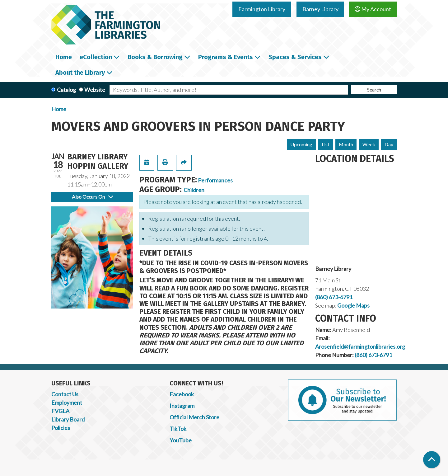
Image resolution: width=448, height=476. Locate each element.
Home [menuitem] (64, 57)
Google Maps (353, 305)
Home (59, 109)
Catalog (66, 90)
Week (369, 144)
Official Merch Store (194, 417)
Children (194, 190)
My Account (373, 9)
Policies (61, 428)
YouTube (181, 440)
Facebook (182, 394)
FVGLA (60, 411)
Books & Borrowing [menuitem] (155, 57)
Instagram (182, 406)
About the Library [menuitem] (80, 73)
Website (95, 90)
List (326, 144)
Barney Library (320, 9)
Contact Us (65, 394)
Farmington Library (262, 9)
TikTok (178, 429)
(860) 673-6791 (334, 297)
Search (374, 90)
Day (389, 144)
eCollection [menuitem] (96, 57)
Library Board (68, 419)
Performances (215, 180)
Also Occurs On (92, 197)
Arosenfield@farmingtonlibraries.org (360, 346)
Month (346, 144)
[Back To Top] (432, 460)
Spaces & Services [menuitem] (295, 57)
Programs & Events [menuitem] (226, 57)
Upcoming (301, 144)
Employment (67, 403)
